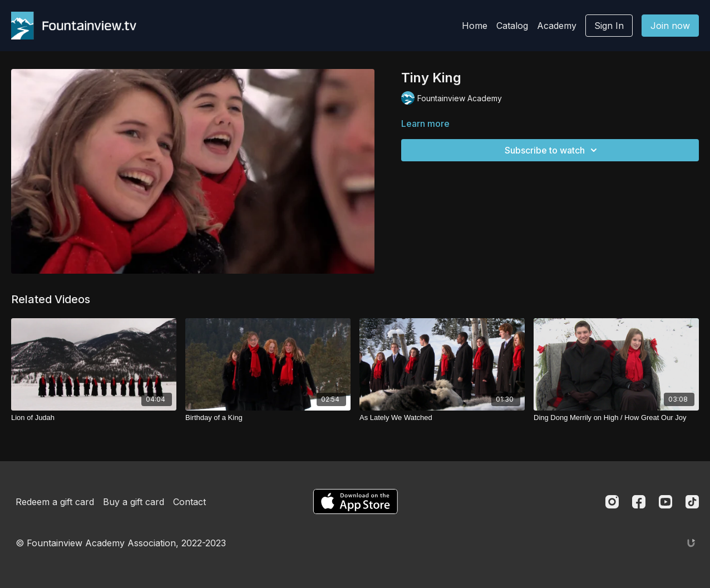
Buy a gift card (134, 502)
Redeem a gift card (55, 502)
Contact (189, 502)
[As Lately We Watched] (442, 418)
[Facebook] (639, 502)
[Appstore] (355, 501)
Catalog (512, 26)
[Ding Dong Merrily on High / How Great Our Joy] (616, 418)
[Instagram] (612, 502)
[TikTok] (692, 502)
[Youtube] (665, 502)
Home (475, 26)
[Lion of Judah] (94, 418)
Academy (557, 26)
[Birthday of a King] (268, 418)
